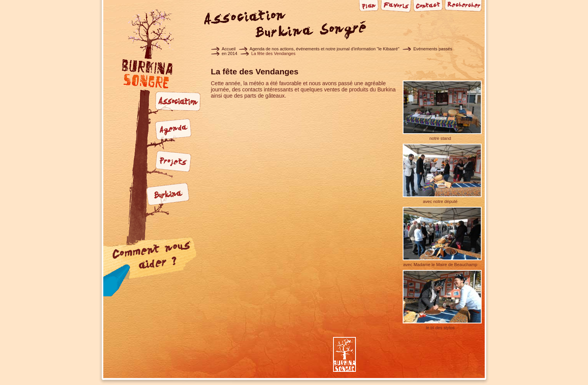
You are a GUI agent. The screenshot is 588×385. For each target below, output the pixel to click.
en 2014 (229, 53)
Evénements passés (433, 49)
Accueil (229, 49)
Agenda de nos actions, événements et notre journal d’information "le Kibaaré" (324, 49)
